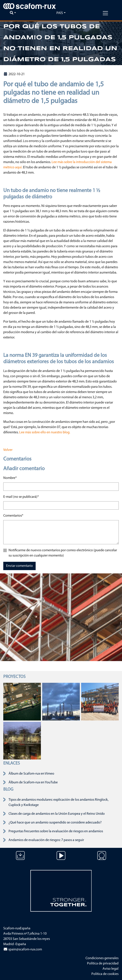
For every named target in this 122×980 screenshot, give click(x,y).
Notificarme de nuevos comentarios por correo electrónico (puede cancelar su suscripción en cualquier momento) (63, 553)
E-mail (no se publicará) (21, 496)
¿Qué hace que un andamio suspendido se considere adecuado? (55, 823)
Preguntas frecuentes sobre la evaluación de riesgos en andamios (56, 831)
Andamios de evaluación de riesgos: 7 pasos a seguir (46, 840)
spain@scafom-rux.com (23, 950)
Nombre (10, 478)
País (60, 13)
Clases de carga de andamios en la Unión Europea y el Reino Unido (57, 814)
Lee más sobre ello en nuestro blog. (45, 432)
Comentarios (13, 515)
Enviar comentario (19, 566)
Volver (8, 450)
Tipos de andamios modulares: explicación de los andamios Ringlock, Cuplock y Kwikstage (58, 802)
